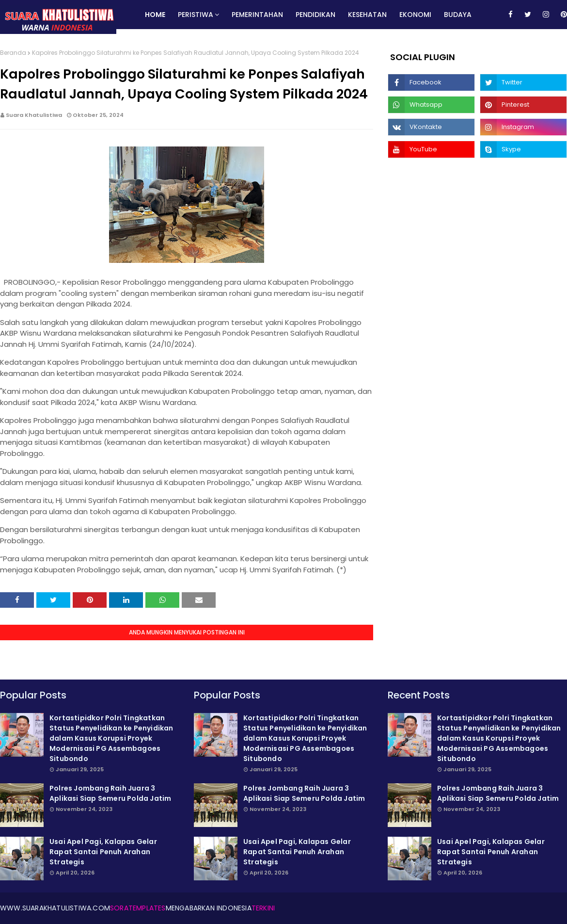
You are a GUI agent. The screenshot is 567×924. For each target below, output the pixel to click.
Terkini (263, 908)
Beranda (13, 53)
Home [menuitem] (155, 15)
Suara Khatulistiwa (34, 115)
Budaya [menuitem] (458, 15)
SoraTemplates (138, 908)
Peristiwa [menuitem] (196, 15)
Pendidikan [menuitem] (315, 15)
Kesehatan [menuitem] (367, 15)
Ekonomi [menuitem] (415, 15)
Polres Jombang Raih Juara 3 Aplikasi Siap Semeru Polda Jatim (110, 793)
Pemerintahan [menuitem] (257, 15)
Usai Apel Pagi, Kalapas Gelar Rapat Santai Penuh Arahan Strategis (103, 852)
